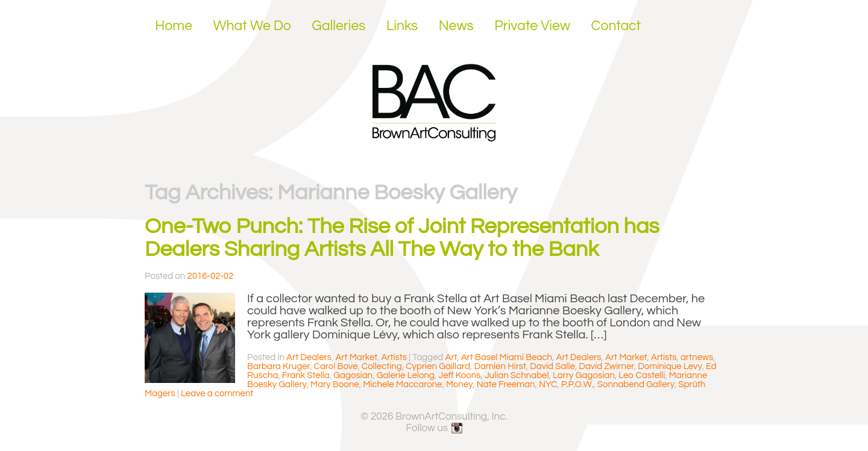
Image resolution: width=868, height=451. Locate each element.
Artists (394, 357)
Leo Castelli (642, 375)
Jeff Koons (459, 375)
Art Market (356, 357)
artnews (697, 357)
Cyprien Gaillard (438, 366)
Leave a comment (217, 393)
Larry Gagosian (584, 375)
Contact (616, 26)
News (456, 26)
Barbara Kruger (278, 366)
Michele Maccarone (402, 384)
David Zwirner (606, 366)
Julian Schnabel (517, 375)
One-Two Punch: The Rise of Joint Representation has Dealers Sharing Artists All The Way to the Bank (402, 238)
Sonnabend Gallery (636, 384)
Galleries (338, 26)
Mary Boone (335, 384)
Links (402, 26)
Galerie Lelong (406, 375)
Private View (532, 26)
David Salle (552, 366)
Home (174, 26)
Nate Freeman (506, 384)
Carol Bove (336, 366)
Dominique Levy (670, 366)
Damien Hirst (500, 366)
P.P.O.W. (577, 384)
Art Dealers (309, 357)
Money (459, 384)
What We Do (252, 26)
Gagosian (353, 375)
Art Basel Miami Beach (507, 357)
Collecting (382, 366)
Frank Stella (306, 375)
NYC (548, 384)
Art (451, 357)
